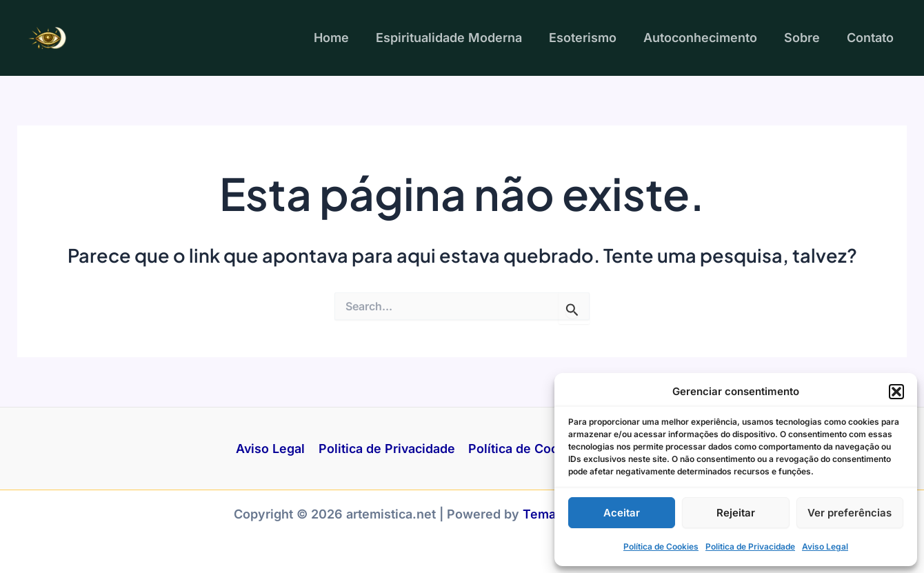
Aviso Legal (825, 546)
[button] (896, 392)
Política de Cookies (661, 546)
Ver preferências (850, 513)
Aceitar (622, 513)
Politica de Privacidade (750, 546)
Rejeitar (736, 513)
